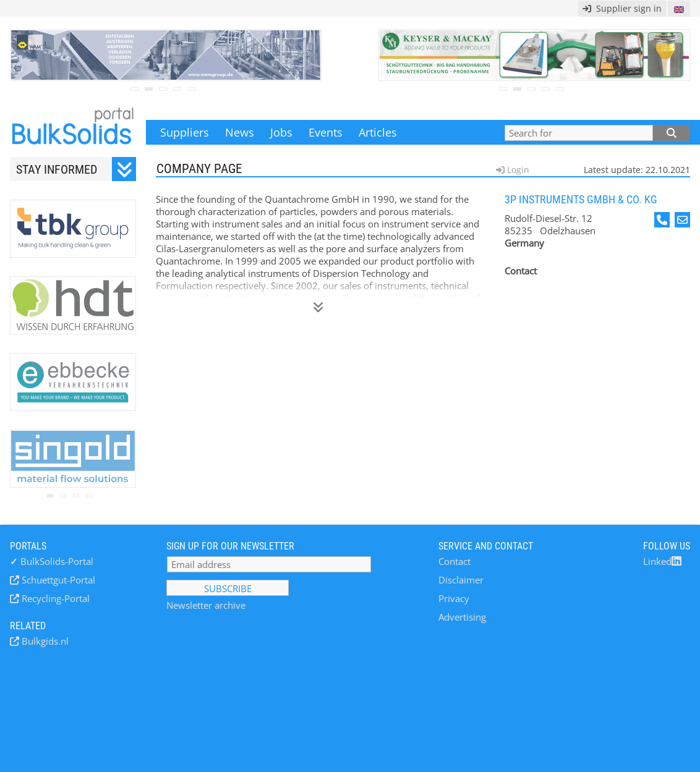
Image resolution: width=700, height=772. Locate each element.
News (240, 132)
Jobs (281, 132)
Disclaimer (461, 580)
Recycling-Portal (54, 598)
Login (517, 170)
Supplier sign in (622, 8)
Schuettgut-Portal (57, 580)
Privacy (454, 598)
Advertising (462, 617)
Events (326, 132)
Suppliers (185, 132)
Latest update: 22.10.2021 (637, 170)
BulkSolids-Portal (52, 561)
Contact (455, 561)
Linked (662, 561)
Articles (378, 132)
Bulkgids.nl (44, 641)
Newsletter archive (206, 605)
